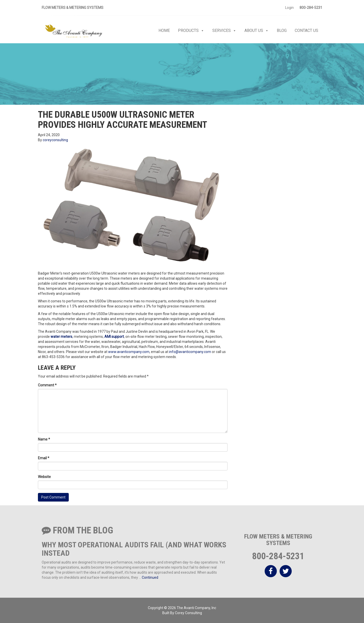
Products (191, 31)
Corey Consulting (188, 613)
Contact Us (306, 30)
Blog (282, 30)
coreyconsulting (55, 140)
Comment (47, 385)
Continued (150, 577)
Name (44, 439)
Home (164, 30)
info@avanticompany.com (190, 352)
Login (289, 8)
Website (44, 477)
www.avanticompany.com (129, 352)
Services (224, 31)
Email (44, 458)
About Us (257, 31)
